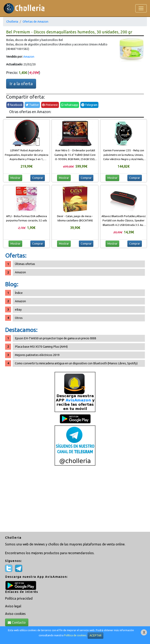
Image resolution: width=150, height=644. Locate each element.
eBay (18, 309)
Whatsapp (70, 105)
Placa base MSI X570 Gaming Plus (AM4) (41, 347)
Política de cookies (75, 635)
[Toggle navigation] (141, 8)
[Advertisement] (75, 499)
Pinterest (50, 105)
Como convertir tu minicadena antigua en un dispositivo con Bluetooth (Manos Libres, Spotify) (76, 363)
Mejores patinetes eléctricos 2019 (37, 355)
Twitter (32, 105)
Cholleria (12, 21)
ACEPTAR (95, 635)
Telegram (89, 105)
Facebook (15, 105)
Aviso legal (13, 606)
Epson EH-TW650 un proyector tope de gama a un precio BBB (56, 338)
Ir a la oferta (21, 84)
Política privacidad (19, 598)
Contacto (17, 622)
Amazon (29, 57)
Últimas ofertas (25, 264)
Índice (19, 293)
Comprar (38, 178)
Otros (19, 318)
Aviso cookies (15, 614)
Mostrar (15, 178)
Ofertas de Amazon (35, 21)
